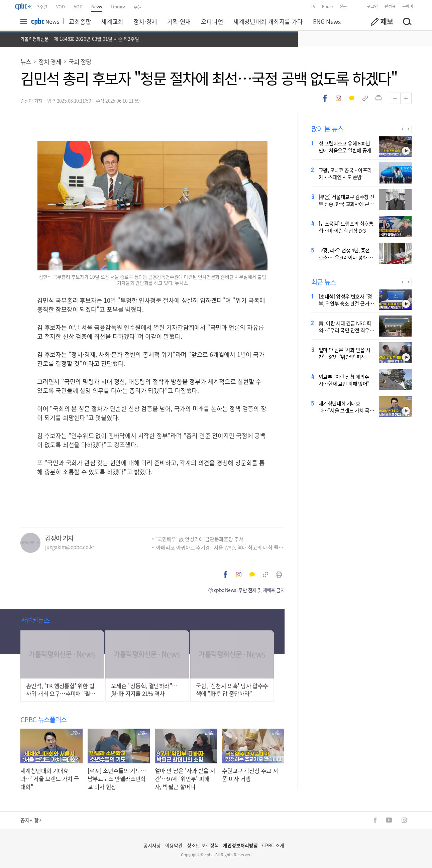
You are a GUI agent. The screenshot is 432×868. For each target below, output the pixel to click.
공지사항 (31, 820)
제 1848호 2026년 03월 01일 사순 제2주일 (96, 39)
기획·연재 (179, 21)
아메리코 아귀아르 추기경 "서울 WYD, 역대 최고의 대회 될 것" (220, 547)
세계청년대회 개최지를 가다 (268, 21)
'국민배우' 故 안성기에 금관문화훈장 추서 (200, 539)
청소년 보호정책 (203, 845)
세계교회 (112, 21)
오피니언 (212, 21)
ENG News (327, 21)
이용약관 (174, 845)
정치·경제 (145, 21)
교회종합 (80, 21)
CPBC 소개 (273, 845)
